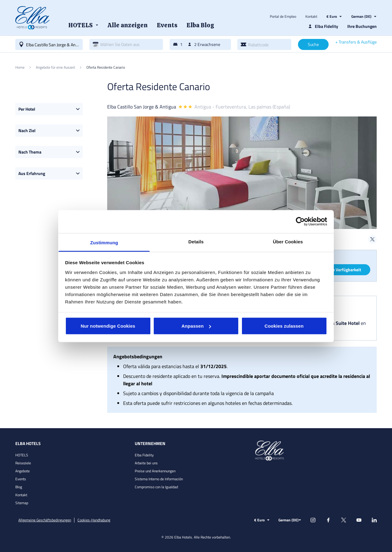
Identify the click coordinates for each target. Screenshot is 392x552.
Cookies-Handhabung (94, 520)
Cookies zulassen (284, 326)
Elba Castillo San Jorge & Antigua (142, 107)
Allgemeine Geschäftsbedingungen (45, 520)
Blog (19, 487)
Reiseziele (23, 463)
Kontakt (311, 17)
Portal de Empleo (283, 17)
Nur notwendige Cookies (108, 326)
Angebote (23, 471)
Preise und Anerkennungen (155, 471)
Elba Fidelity (144, 455)
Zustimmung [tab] (104, 242)
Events (21, 479)
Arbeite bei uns (146, 463)
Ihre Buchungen (362, 26)
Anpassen (196, 326)
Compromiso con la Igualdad (156, 487)
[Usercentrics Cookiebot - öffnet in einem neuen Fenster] (300, 222)
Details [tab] (196, 241)
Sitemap (22, 503)
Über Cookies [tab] (288, 241)
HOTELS (22, 455)
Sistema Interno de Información (159, 479)
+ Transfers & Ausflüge (356, 42)
